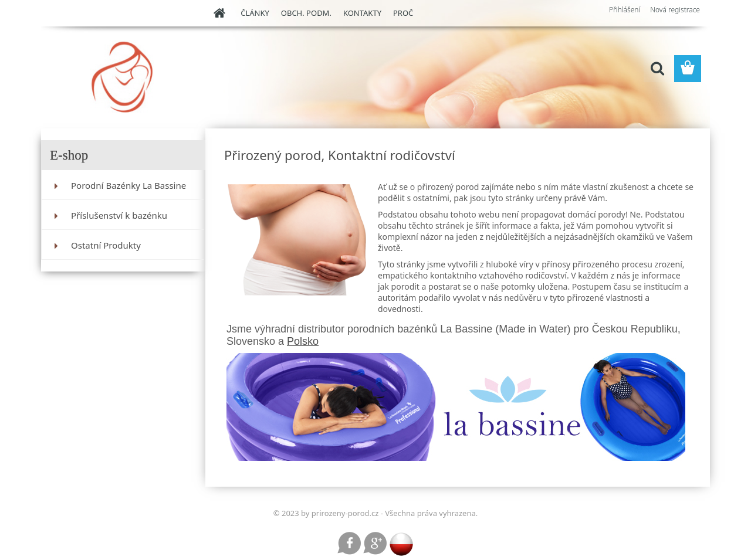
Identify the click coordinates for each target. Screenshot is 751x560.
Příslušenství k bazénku (119, 215)
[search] (657, 69)
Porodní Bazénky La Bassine (128, 185)
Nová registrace (675, 10)
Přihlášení (625, 10)
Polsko (303, 341)
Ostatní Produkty (106, 245)
